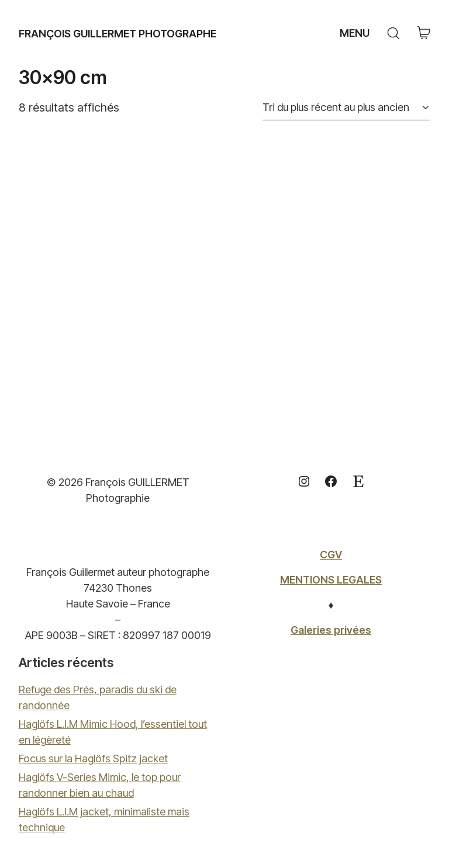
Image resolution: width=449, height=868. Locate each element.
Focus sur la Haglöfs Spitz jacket (93, 758)
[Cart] (424, 34)
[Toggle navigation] (353, 33)
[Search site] (393, 33)
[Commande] (346, 107)
